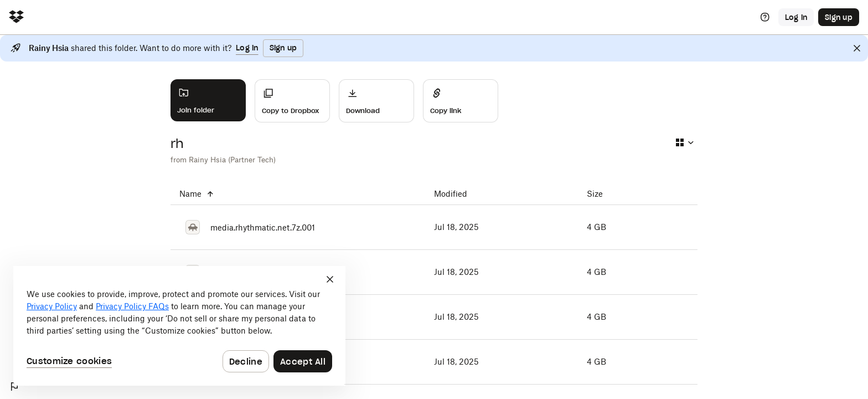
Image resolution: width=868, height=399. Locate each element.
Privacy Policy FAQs (132, 306)
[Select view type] (684, 142)
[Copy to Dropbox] (292, 101)
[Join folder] (208, 100)
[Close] (857, 48)
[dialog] (179, 326)
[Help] (765, 17)
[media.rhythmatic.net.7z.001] (298, 227)
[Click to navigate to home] (16, 17)
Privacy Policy (52, 306)
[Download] (376, 101)
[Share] (461, 101)
